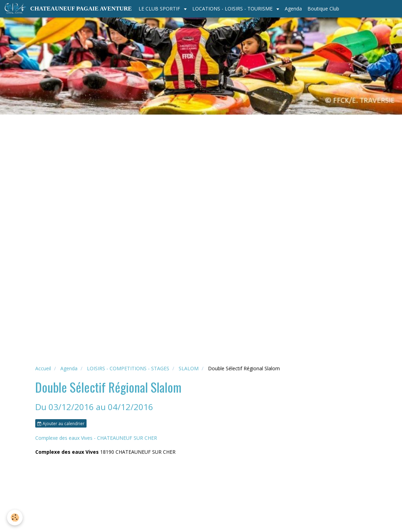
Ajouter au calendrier (61, 423)
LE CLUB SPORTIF (160, 9)
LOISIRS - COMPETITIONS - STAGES (128, 368)
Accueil (43, 368)
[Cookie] (15, 518)
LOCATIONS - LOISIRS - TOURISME (233, 9)
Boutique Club (323, 9)
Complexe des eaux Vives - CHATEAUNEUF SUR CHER (96, 438)
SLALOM (189, 368)
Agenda (293, 9)
